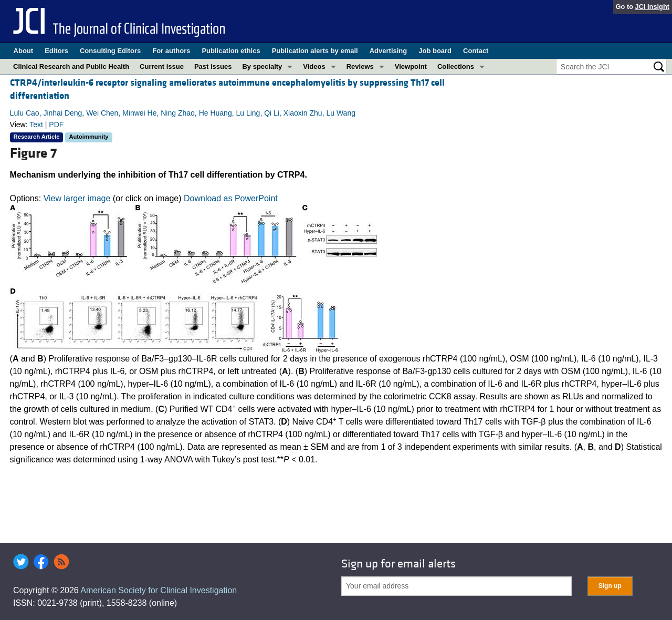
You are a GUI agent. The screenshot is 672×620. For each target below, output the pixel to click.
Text (36, 125)
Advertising (388, 51)
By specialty (262, 66)
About (24, 51)
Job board (435, 51)
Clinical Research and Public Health (71, 66)
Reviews (360, 66)
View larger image (77, 198)
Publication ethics (231, 51)
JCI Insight (652, 7)
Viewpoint (411, 66)
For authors (171, 51)
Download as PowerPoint (231, 198)
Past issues (213, 66)
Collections (456, 66)
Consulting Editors (110, 51)
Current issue (162, 66)
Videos (314, 66)
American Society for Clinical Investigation (159, 590)
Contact (476, 51)
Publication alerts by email (315, 51)
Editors (56, 51)
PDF (56, 125)
